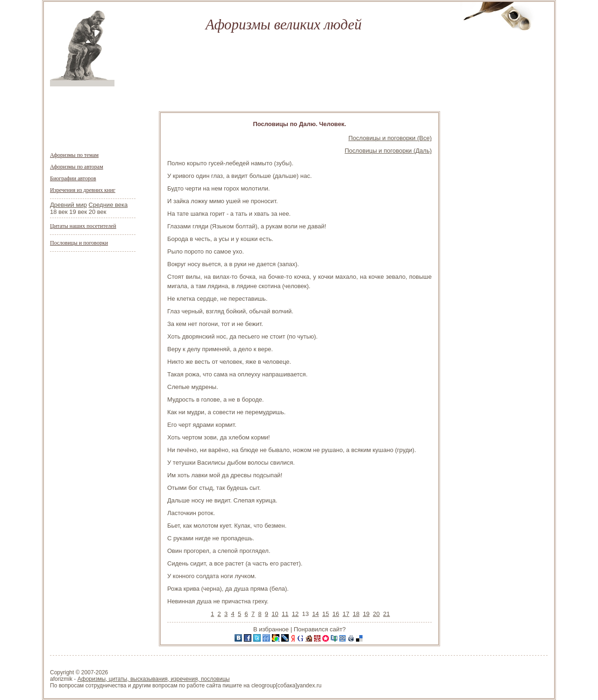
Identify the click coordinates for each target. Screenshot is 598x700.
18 (356, 614)
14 (315, 614)
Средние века (108, 205)
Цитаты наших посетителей (83, 226)
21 (386, 614)
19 (366, 614)
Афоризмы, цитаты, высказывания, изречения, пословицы (154, 679)
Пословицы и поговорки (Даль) (388, 151)
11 (285, 614)
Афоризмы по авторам (77, 167)
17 (346, 614)
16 (336, 614)
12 (295, 614)
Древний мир (68, 205)
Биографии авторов (73, 178)
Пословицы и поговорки (79, 243)
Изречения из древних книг (83, 190)
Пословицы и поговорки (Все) (390, 138)
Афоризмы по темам (74, 155)
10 (275, 614)
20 (376, 614)
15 (326, 614)
